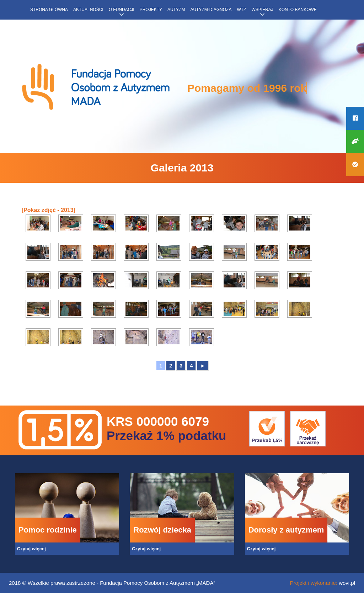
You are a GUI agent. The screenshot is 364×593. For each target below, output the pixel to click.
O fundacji (122, 10)
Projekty (151, 10)
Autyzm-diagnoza (211, 10)
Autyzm (176, 10)
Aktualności (88, 10)
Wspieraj (262, 10)
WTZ (241, 10)
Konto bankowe (298, 10)
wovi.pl (347, 583)
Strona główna (49, 10)
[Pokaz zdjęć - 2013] (49, 210)
